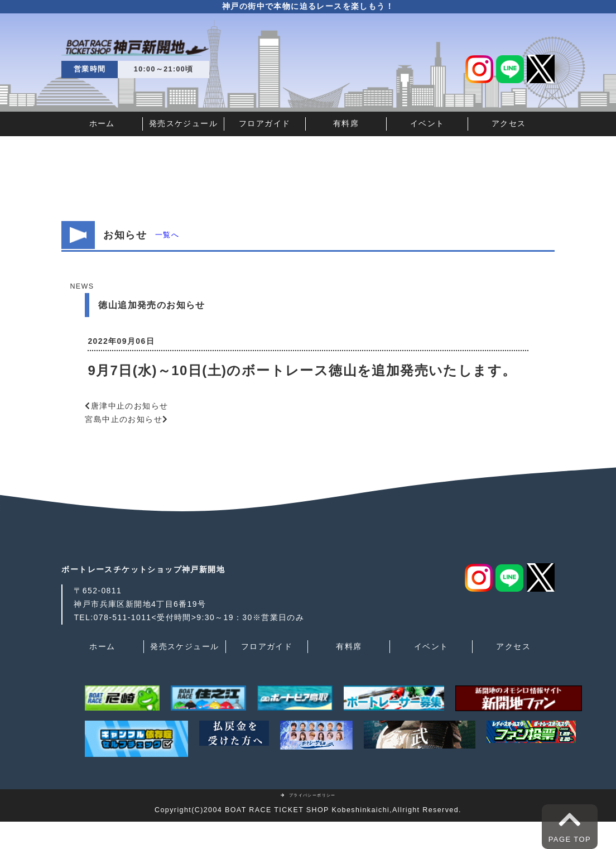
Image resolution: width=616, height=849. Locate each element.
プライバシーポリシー (308, 795)
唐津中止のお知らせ (130, 406)
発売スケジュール (183, 123)
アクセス (509, 123)
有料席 (346, 123)
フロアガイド (264, 123)
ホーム (102, 123)
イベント (427, 123)
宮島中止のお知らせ (124, 419)
